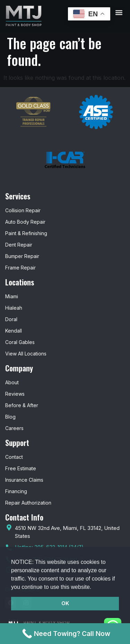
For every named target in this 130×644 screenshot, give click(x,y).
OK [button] (65, 603)
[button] (94, 587)
